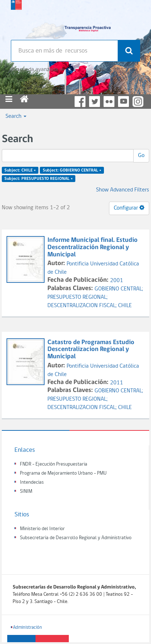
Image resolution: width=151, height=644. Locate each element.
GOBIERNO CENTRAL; (119, 289)
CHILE (125, 306)
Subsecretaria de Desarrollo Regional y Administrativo (76, 538)
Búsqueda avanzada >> (37, 70)
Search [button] (16, 116)
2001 (117, 281)
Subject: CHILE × (20, 170)
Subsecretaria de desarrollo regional (16, 18)
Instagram (138, 102)
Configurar (129, 208)
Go (141, 156)
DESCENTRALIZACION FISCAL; (83, 306)
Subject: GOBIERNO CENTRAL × (72, 170)
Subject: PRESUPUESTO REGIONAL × (39, 179)
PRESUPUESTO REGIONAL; (77, 297)
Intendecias (32, 482)
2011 (117, 383)
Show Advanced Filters (123, 190)
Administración (28, 628)
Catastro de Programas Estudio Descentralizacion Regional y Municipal (91, 350)
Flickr (109, 102)
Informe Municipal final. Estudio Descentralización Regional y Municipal (93, 247)
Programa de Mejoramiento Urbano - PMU (63, 473)
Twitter (95, 102)
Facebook (80, 102)
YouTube (123, 102)
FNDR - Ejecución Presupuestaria (54, 464)
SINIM (26, 492)
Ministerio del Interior (42, 529)
